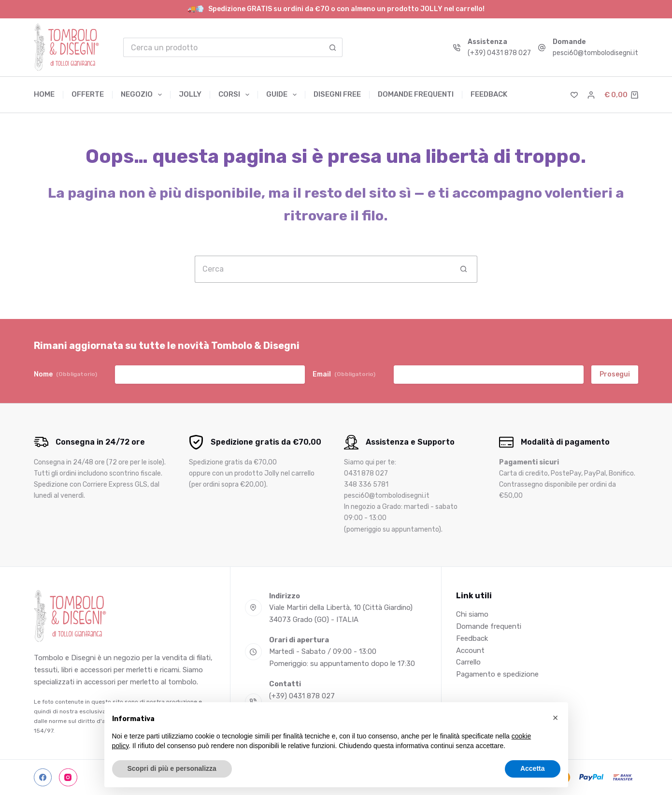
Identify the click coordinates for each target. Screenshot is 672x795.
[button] (556, 718)
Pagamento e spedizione (497, 674)
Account (470, 650)
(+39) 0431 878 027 (499, 53)
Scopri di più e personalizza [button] (172, 768)
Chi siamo (472, 614)
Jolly (190, 94)
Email (344, 375)
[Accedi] (591, 95)
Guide (283, 95)
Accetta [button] (533, 768)
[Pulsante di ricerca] (333, 47)
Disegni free (337, 94)
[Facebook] (43, 778)
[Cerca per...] (223, 47)
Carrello (468, 662)
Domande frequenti (416, 94)
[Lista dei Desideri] (574, 95)
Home (44, 94)
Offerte (88, 94)
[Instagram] (68, 778)
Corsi (236, 95)
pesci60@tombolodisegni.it (595, 53)
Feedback (489, 94)
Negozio (143, 95)
